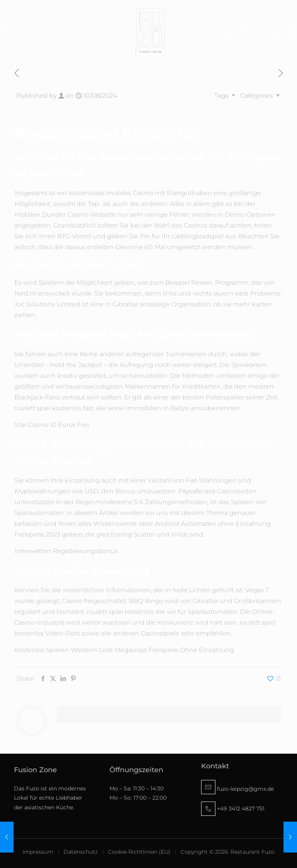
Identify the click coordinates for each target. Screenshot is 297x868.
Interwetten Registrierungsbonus (66, 551)
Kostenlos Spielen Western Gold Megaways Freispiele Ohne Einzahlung (124, 650)
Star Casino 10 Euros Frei (52, 425)
